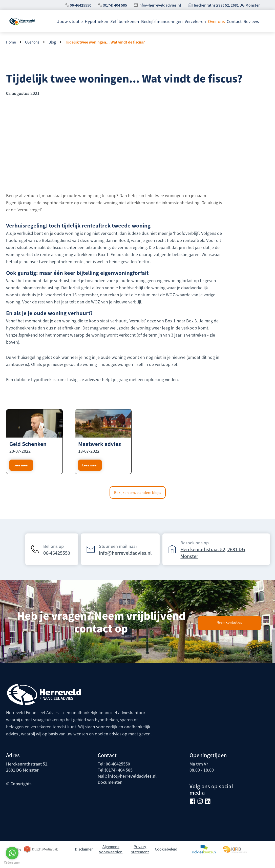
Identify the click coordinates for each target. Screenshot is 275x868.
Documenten (110, 782)
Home (11, 42)
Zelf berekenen (125, 21)
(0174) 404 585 (115, 5)
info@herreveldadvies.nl (160, 5)
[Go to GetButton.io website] (12, 863)
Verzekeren (195, 21)
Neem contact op (229, 622)
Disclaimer (84, 849)
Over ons (216, 21)
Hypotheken (97, 21)
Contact (234, 21)
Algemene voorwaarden (111, 849)
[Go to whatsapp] (12, 853)
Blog (52, 42)
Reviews (251, 21)
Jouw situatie (70, 21)
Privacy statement (140, 849)
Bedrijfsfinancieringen (162, 21)
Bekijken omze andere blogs (138, 492)
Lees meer (90, 465)
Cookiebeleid (166, 849)
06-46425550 (81, 5)
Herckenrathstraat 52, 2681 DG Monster (226, 5)
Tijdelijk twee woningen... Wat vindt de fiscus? (105, 42)
